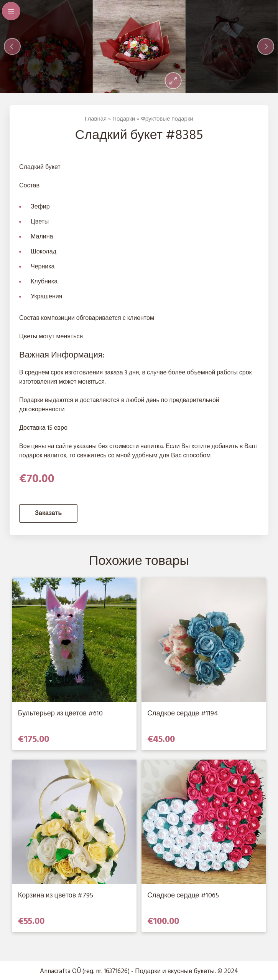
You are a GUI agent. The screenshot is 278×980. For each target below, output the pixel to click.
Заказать (48, 513)
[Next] (266, 46)
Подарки (124, 119)
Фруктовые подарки (167, 119)
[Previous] (12, 46)
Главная (96, 119)
